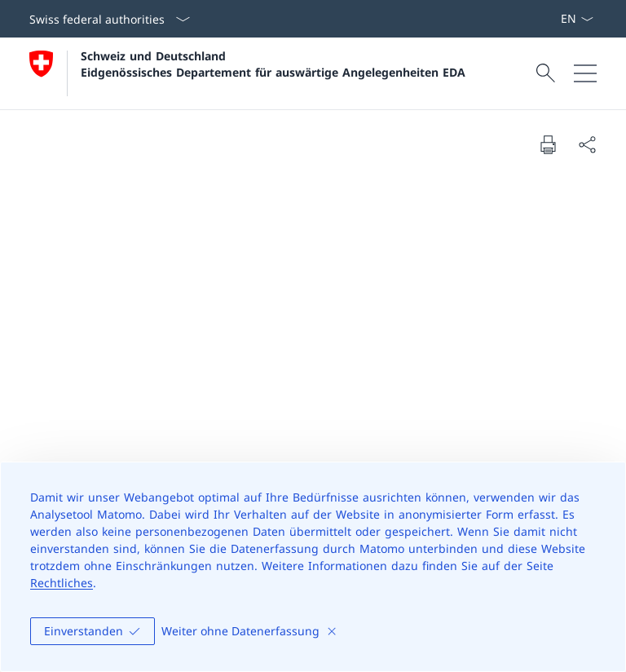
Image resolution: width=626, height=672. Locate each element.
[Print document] (548, 144)
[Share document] (587, 144)
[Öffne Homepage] (247, 73)
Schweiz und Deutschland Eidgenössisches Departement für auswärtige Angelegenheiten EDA (273, 64)
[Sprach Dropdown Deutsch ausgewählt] (577, 19)
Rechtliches (62, 583)
